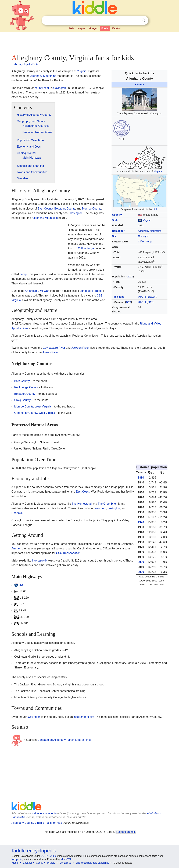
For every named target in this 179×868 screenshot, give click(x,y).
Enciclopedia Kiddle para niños (92, 863)
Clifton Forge (145, 242)
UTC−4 (142, 302)
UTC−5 (142, 297)
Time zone (118, 297)
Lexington (114, 508)
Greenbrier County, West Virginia (35, 413)
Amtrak (16, 548)
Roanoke (17, 513)
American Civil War (37, 291)
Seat (115, 236)
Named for (118, 231)
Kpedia (105, 28)
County (140, 85)
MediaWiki (67, 859)
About (39, 863)
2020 (130, 277)
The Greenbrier (107, 504)
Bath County (45, 209)
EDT (150, 302)
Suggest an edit (125, 832)
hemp (23, 274)
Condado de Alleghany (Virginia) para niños (65, 740)
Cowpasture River (54, 348)
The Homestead (82, 504)
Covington (144, 236)
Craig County (22, 400)
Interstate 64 (40, 561)
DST (129, 302)
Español (116, 28)
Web (71, 28)
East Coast (83, 492)
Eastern (152, 297)
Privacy (51, 863)
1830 (141, 478)
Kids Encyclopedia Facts (25, 64)
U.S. (155, 209)
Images (81, 28)
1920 (141, 522)
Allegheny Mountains (150, 231)
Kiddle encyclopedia (44, 813)
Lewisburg (100, 508)
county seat (42, 88)
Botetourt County (65, 209)
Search (143, 20)
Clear (136, 20)
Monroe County (92, 209)
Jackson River (80, 348)
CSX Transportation (68, 553)
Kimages (93, 28)
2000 (141, 562)
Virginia (158, 172)
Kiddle (15, 863)
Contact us (65, 863)
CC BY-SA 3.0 (48, 856)
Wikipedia (17, 859)
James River (50, 352)
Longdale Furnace (91, 291)
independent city (83, 717)
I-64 (21, 585)
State (115, 220)
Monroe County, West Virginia (33, 407)
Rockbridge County (26, 387)
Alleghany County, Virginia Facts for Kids (37, 823)
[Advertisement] (89, 42)
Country (117, 215)
